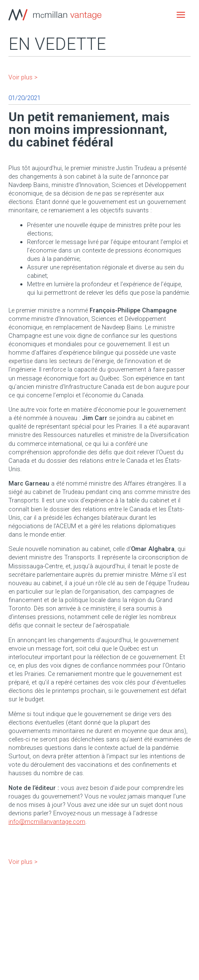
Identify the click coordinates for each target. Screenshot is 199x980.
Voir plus (20, 77)
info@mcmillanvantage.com (47, 822)
